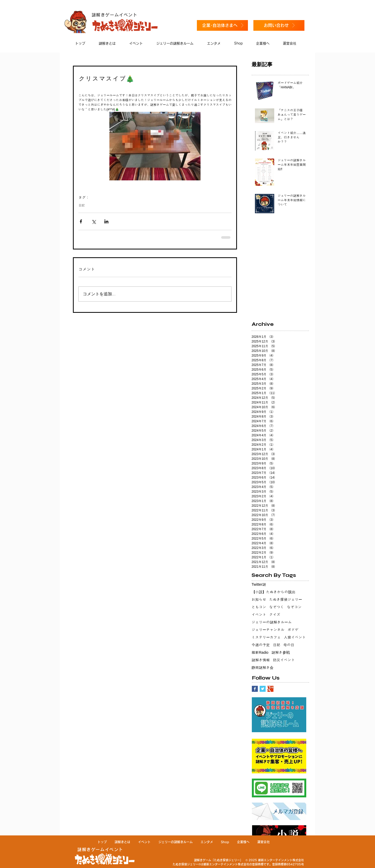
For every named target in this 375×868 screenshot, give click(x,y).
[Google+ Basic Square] (270, 689)
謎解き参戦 (281, 652)
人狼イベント (295, 637)
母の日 (289, 645)
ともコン (259, 607)
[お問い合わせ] (279, 25)
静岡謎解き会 (262, 668)
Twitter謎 (259, 584)
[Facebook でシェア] (81, 221)
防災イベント (284, 660)
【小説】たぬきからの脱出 (273, 592)
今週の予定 (261, 645)
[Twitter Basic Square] (263, 689)
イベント (259, 615)
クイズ (275, 615)
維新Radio (260, 652)
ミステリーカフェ (266, 637)
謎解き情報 (261, 660)
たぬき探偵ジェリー (286, 600)
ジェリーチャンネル (268, 630)
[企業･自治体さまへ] (222, 25)
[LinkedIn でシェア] (106, 221)
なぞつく (277, 607)
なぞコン (294, 607)
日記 (82, 205)
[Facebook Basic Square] (255, 689)
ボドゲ (293, 630)
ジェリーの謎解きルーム (272, 622)
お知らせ (259, 600)
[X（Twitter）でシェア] (94, 221)
